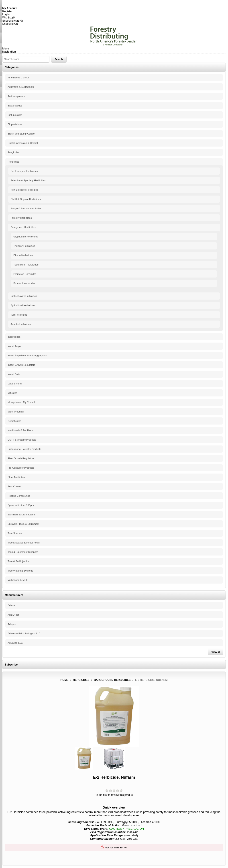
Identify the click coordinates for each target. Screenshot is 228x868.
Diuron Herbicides (23, 255)
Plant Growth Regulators (21, 458)
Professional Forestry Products (24, 449)
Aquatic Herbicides (21, 324)
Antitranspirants (16, 96)
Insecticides (14, 337)
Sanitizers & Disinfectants (21, 515)
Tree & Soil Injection (18, 561)
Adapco (12, 624)
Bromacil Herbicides (24, 283)
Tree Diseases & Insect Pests (24, 543)
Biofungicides (15, 115)
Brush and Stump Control (21, 134)
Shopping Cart (11, 24)
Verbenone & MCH (18, 580)
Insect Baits (14, 374)
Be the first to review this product (114, 795)
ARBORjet (13, 615)
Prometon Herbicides (25, 274)
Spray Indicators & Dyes (21, 505)
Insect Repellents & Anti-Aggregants (27, 355)
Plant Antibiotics (16, 477)
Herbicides (13, 162)
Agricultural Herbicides (23, 305)
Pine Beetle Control (18, 78)
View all (216, 652)
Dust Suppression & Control (23, 143)
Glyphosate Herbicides (26, 237)
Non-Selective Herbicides (24, 190)
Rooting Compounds (19, 496)
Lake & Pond (15, 384)
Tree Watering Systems (20, 571)
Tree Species (15, 533)
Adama (11, 605)
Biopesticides (15, 124)
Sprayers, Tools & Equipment (23, 524)
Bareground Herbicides (23, 227)
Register (7, 11)
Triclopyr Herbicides (24, 246)
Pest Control (14, 486)
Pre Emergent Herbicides (24, 171)
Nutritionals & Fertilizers (20, 430)
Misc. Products (16, 412)
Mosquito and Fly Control (21, 402)
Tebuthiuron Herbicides (26, 265)
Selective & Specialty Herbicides (28, 180)
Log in (6, 14)
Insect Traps (14, 346)
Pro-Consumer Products (21, 468)
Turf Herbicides (19, 315)
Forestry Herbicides (21, 218)
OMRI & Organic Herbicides (26, 199)
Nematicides (14, 421)
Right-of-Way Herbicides (24, 296)
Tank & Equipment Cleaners (23, 552)
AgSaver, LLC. (15, 643)
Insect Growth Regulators (21, 365)
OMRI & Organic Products (22, 440)
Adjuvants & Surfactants (21, 87)
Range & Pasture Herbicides (26, 208)
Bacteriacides (15, 106)
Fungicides (13, 152)
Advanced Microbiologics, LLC (24, 633)
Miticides (12, 393)
